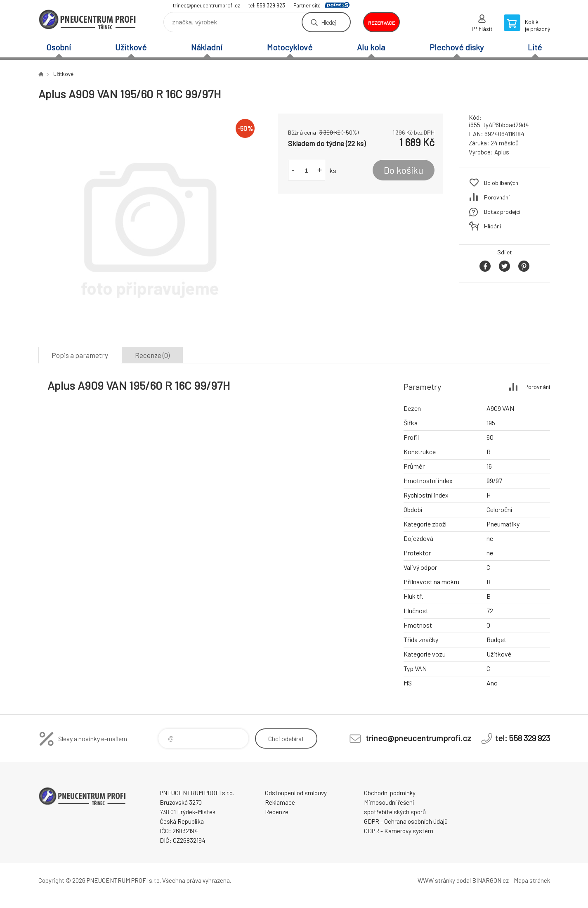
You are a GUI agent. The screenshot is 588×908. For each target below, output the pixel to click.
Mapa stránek (532, 880)
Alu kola (371, 47)
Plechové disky (457, 47)
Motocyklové (290, 47)
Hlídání (492, 226)
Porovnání (497, 197)
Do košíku (404, 170)
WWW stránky (436, 880)
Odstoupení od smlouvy (296, 793)
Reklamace (280, 802)
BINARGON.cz (490, 880)
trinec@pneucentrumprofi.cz (207, 5)
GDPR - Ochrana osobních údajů (406, 821)
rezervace (381, 23)
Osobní (59, 47)
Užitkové (131, 47)
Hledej (328, 22)
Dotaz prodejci (502, 212)
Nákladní (207, 47)
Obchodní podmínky (390, 793)
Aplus (502, 152)
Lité (535, 47)
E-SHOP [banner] (88, 19)
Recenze (277, 812)
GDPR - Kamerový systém (399, 831)
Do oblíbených (501, 183)
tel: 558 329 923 (267, 5)
